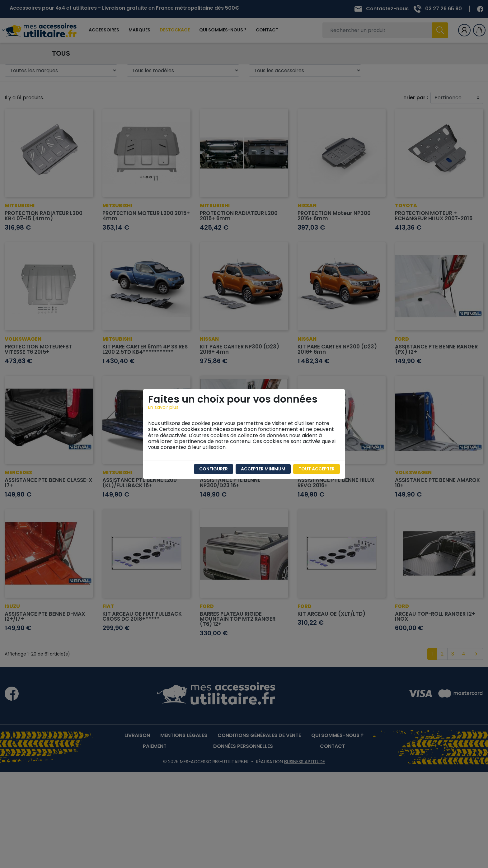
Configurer (213, 469)
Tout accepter (317, 469)
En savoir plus (163, 407)
